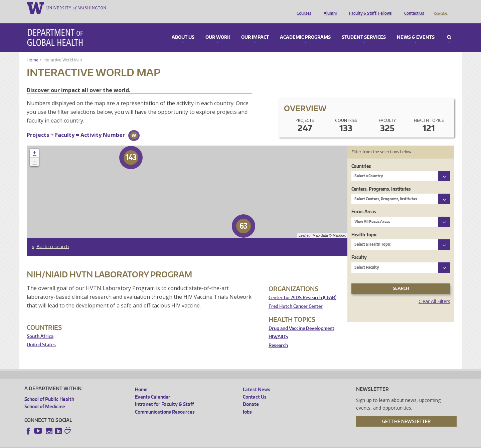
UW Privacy (113, 442)
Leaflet (304, 226)
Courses (302, 8)
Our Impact (255, 28)
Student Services (364, 28)
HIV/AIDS (278, 327)
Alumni (329, 8)
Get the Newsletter (406, 412)
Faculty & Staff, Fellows (369, 8)
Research (278, 336)
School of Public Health (49, 390)
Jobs (247, 402)
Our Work (218, 28)
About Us (183, 28)
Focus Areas (364, 202)
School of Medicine (45, 397)
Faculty (359, 248)
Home (33, 51)
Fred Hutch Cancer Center (296, 297)
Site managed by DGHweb (179, 442)
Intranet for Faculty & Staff (164, 395)
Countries (361, 157)
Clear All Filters (434, 292)
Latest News (257, 380)
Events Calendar (153, 387)
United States (41, 335)
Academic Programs (305, 28)
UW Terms (140, 442)
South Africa (40, 327)
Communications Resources (165, 402)
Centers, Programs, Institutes (381, 179)
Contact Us (413, 8)
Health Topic (364, 225)
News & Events (416, 28)
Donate (440, 8)
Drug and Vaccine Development (301, 319)
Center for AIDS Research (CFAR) (302, 288)
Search (449, 28)
